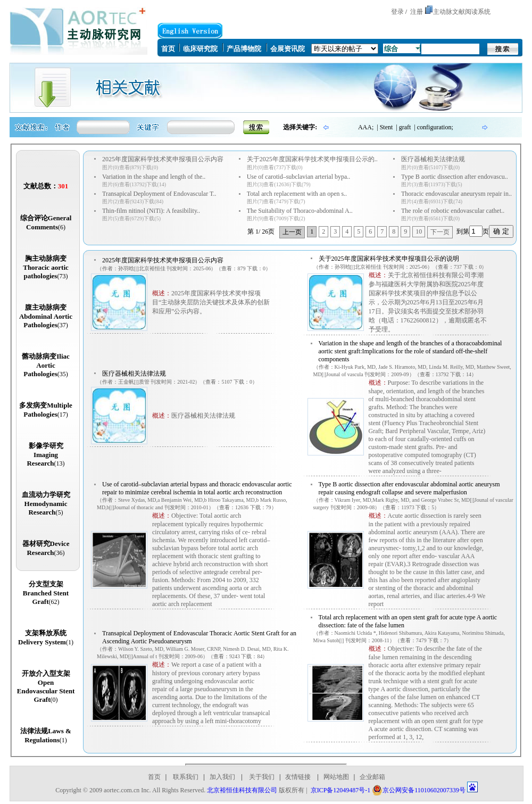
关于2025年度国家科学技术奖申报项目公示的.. (312, 159)
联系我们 (186, 777)
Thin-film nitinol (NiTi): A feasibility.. (151, 211)
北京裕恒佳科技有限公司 (242, 790)
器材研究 (46, 548)
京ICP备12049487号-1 (341, 790)
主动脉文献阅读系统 (462, 12)
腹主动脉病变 (46, 316)
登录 (397, 12)
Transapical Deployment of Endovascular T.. (159, 194)
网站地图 (336, 777)
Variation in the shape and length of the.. (154, 177)
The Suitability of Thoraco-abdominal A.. (300, 211)
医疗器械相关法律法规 (433, 159)
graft (405, 127)
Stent (386, 127)
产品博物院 (244, 49)
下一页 (440, 232)
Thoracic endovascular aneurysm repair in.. (456, 194)
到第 (463, 231)
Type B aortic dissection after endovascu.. (455, 177)
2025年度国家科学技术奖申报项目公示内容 (163, 159)
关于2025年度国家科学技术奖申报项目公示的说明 (389, 259)
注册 (417, 12)
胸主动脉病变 (46, 267)
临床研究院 (200, 49)
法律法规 (46, 735)
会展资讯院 (288, 49)
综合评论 (46, 222)
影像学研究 (45, 454)
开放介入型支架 (46, 686)
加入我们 (222, 777)
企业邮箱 (372, 777)
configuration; (435, 127)
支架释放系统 (46, 637)
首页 (168, 49)
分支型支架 (46, 593)
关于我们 (261, 777)
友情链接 (298, 777)
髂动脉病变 (46, 365)
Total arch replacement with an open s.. (297, 194)
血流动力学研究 (46, 503)
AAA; (366, 127)
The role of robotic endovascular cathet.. (453, 211)
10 (419, 231)
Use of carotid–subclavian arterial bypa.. (299, 177)
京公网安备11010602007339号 (419, 790)
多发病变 (46, 410)
